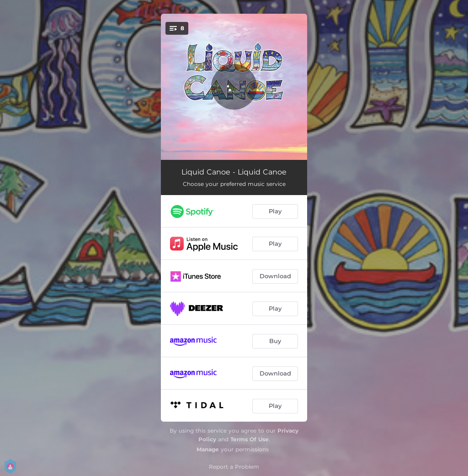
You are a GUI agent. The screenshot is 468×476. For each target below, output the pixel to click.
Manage (208, 449)
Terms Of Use (250, 439)
